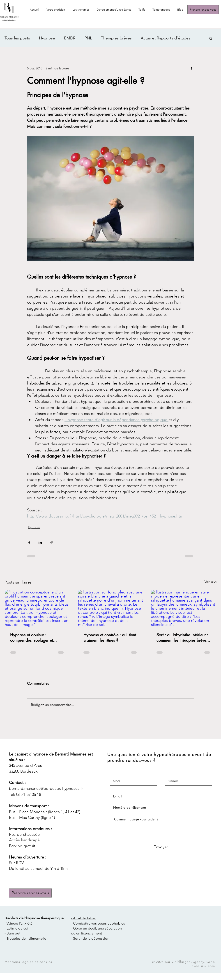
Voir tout (211, 582)
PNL (88, 38)
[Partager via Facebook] (29, 542)
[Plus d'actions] (191, 68)
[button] (81, 10)
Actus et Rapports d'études (166, 38)
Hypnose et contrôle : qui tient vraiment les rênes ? (110, 637)
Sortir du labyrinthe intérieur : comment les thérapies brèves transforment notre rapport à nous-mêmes (182, 637)
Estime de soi (17, 928)
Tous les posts (17, 38)
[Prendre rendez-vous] (203, 10)
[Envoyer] (161, 847)
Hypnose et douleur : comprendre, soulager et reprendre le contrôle (31, 637)
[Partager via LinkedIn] (40, 542)
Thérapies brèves (116, 38)
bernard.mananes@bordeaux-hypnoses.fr (46, 788)
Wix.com (208, 966)
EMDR (70, 38)
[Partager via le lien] (51, 542)
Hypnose (47, 38)
